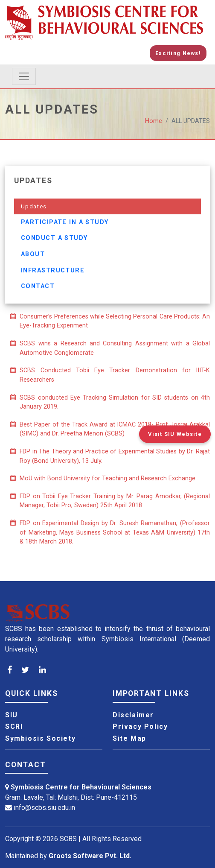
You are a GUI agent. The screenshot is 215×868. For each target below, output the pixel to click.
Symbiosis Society (40, 739)
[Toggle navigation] (24, 76)
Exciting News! (178, 53)
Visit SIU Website (175, 434)
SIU (12, 715)
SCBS (68, 839)
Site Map (129, 739)
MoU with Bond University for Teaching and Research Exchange (107, 478)
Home (154, 121)
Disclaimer (133, 715)
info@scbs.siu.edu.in (44, 808)
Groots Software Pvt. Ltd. (90, 856)
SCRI (14, 727)
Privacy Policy (140, 727)
